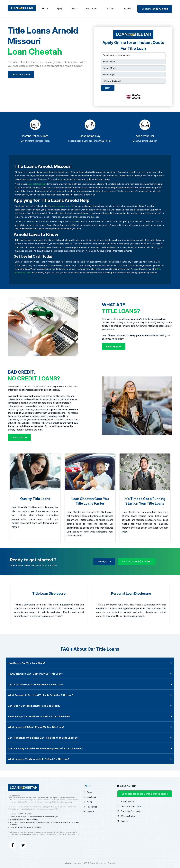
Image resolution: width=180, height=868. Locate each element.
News (74, 8)
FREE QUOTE (104, 561)
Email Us (123, 820)
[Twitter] (23, 844)
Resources (91, 8)
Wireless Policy (126, 815)
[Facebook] (13, 844)
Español (128, 8)
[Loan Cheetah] (22, 8)
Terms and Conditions (129, 806)
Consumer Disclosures (129, 811)
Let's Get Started (21, 74)
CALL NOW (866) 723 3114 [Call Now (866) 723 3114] (137, 561)
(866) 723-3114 (128, 785)
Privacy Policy (126, 801)
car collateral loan (38, 183)
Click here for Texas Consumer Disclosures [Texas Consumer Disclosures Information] (145, 793)
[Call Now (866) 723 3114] (155, 8)
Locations (110, 8)
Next (108, 87)
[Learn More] (114, 346)
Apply (60, 8)
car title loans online (62, 205)
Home (45, 8)
